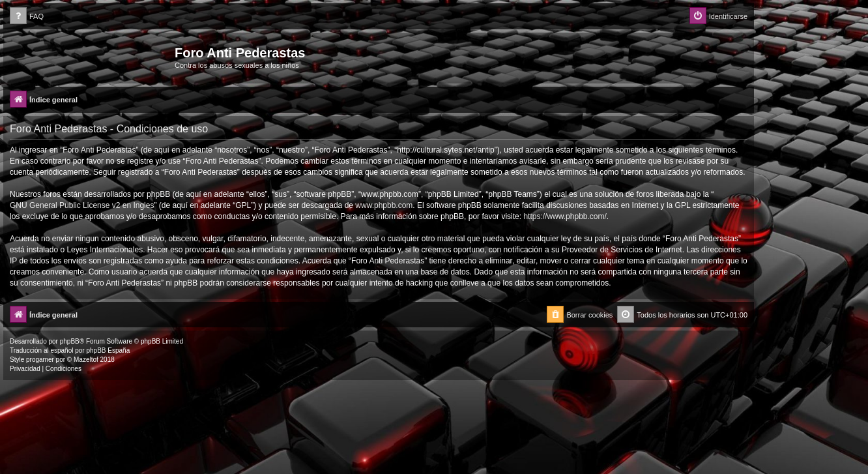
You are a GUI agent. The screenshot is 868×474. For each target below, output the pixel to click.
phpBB (70, 341)
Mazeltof (86, 360)
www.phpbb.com (384, 205)
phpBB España (108, 350)
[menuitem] (27, 17)
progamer (40, 360)
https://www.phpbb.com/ (565, 216)
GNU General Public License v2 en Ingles (82, 205)
